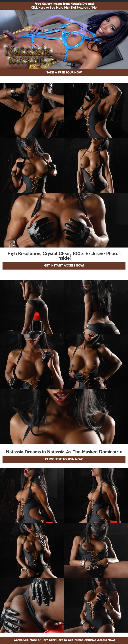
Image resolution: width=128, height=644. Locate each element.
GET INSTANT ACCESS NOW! (64, 266)
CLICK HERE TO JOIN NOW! (64, 459)
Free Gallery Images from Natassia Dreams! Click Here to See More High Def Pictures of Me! (64, 6)
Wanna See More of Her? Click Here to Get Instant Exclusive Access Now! (64, 640)
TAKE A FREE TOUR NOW (64, 73)
